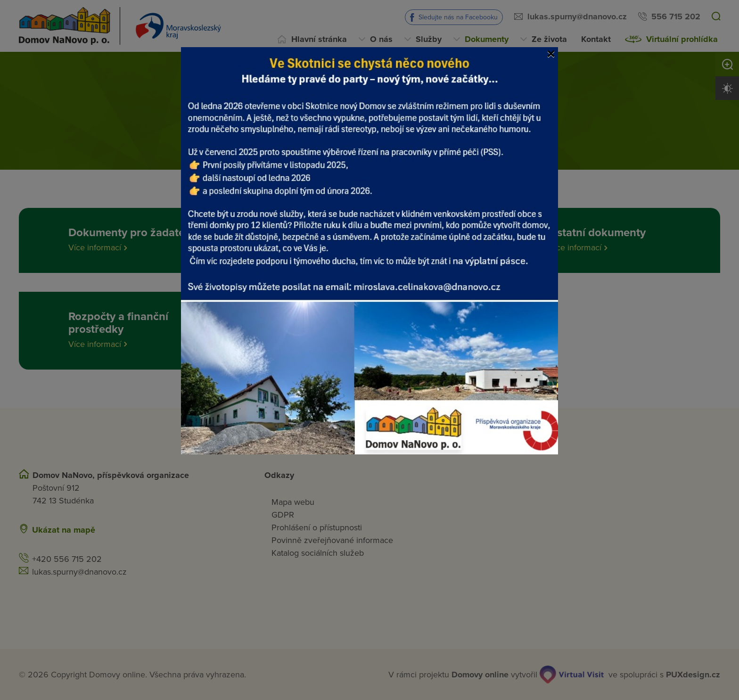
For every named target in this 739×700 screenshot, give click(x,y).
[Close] (551, 54)
